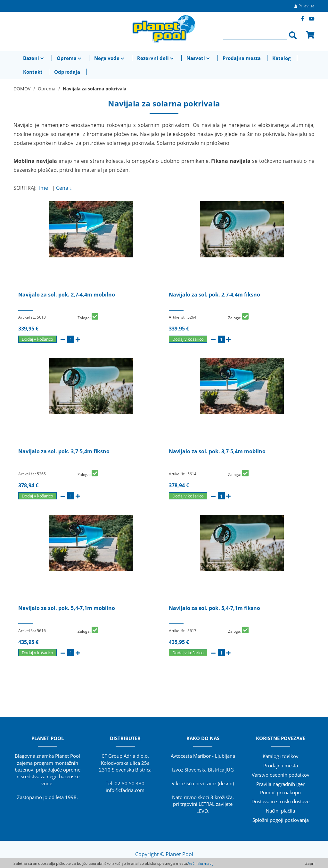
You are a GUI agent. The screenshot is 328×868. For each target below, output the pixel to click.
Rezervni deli (156, 58)
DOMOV (22, 89)
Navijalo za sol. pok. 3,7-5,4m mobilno (217, 451)
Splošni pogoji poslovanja (281, 820)
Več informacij (201, 863)
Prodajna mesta (242, 58)
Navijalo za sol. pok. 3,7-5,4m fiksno (64, 451)
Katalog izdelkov (281, 756)
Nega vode (110, 58)
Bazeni (34, 58)
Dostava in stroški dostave (280, 801)
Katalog (281, 58)
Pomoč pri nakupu (280, 792)
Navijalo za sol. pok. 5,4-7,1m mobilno (67, 608)
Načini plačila (280, 811)
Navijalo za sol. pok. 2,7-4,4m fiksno (214, 295)
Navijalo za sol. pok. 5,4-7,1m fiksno (214, 608)
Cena (64, 188)
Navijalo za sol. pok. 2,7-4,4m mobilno (67, 295)
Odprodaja (67, 72)
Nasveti (199, 58)
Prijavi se (307, 6)
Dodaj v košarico (37, 339)
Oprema (70, 58)
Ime (45, 188)
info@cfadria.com (125, 790)
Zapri (310, 863)
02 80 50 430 (130, 783)
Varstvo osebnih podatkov (281, 775)
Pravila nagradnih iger (280, 784)
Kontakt (33, 72)
